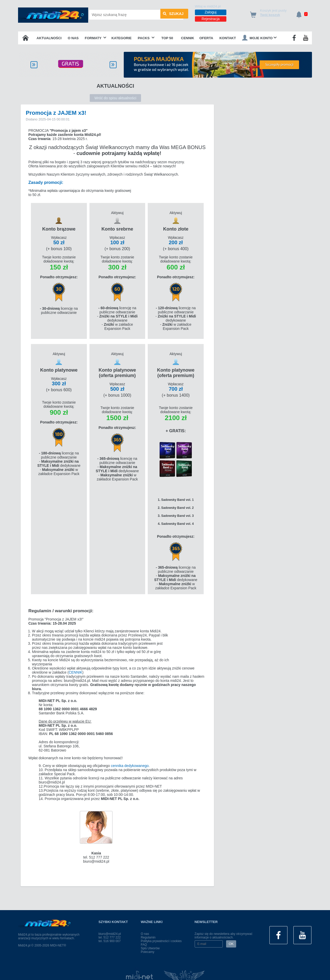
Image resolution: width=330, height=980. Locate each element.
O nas (73, 38)
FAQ (144, 945)
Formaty (96, 38)
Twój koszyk (270, 15)
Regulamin (148, 937)
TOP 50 (167, 38)
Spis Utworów (150, 948)
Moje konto (259, 38)
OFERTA (206, 38)
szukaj (173, 15)
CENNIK (75, 673)
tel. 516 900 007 (110, 941)
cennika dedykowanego (130, 766)
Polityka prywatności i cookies (161, 941)
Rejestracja (211, 19)
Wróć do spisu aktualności (115, 98)
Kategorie (121, 38)
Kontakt (228, 38)
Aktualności (49, 38)
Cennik (188, 38)
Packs (146, 38)
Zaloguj (211, 12)
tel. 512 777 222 (110, 937)
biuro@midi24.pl (110, 934)
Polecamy (148, 952)
